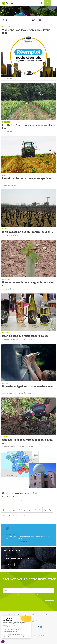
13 (50, 510)
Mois (5, 20)
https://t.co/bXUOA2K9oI (18, 538)
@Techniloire (16, 534)
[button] (3, 642)
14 (4, 515)
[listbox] (29, 592)
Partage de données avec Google (10, 631)
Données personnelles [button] (41, 619)
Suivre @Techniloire (22, 542)
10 (35, 510)
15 (9, 515)
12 (45, 510)
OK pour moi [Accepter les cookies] (26, 637)
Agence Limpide (40, 639)
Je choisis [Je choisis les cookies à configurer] (16, 637)
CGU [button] (31, 619)
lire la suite (9, 565)
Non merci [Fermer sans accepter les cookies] (6, 637)
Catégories (36, 20)
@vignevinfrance (12, 537)
